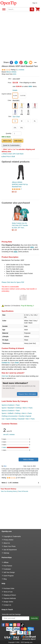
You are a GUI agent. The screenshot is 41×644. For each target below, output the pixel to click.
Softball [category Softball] (10, 413)
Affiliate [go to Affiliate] (6, 562)
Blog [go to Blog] (5, 579)
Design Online (8, 602)
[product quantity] (17, 133)
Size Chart (16, 117)
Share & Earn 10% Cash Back (13, 154)
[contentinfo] (9, 3)
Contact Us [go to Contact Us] (7, 605)
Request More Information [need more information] (27, 394)
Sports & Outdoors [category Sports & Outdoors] (8, 405)
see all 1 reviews (9, 434)
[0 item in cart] (38, 10)
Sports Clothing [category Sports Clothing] (11, 419)
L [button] (28, 121)
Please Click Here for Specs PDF (13, 282)
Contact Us (6, 363)
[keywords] (18, 9)
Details (15, 90)
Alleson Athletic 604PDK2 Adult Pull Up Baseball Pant (20, 184)
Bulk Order (18, 141)
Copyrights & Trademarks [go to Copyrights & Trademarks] (12, 536)
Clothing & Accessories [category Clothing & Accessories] (9, 416)
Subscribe (34, 618)
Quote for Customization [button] (11, 145)
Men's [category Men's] (25, 408)
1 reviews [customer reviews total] (21, 70)
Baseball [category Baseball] (11, 408)
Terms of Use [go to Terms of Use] (8, 592)
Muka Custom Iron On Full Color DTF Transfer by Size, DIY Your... (20, 225)
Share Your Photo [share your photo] (10, 546)
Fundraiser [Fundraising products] (7, 569)
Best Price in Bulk (8, 157)
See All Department (4, 9)
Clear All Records (23, 491)
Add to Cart (7, 141)
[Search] (32, 9)
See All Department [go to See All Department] (10, 550)
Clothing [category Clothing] (18, 408)
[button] (15, 96)
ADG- (32, 247)
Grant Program (9, 576)
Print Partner (8, 566)
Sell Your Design (9, 572)
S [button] (15, 121)
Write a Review (28, 459)
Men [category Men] (27, 419)
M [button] (22, 121)
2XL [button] (15, 128)
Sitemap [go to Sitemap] (6, 553)
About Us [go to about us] (7, 543)
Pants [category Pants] (31, 408)
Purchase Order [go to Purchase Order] (9, 588)
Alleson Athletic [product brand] (11, 72)
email (17, 363)
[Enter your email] (16, 618)
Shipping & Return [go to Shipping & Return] (10, 595)
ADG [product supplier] (15, 74)
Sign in (35, 3)
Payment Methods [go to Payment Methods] (10, 598)
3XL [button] (22, 128)
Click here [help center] (5, 376)
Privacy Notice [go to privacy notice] (8, 540)
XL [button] (35, 121)
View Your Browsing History (9, 491)
